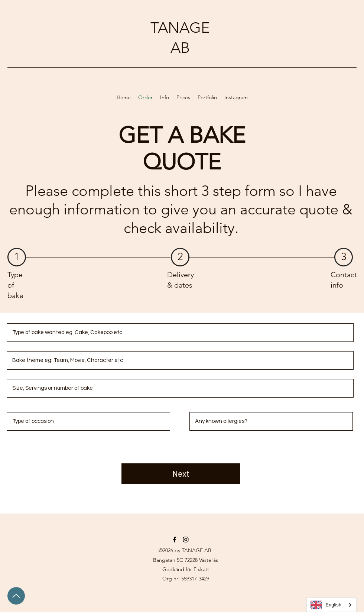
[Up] (16, 596)
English (326, 605)
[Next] (181, 474)
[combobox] (331, 605)
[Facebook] (175, 540)
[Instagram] (186, 540)
